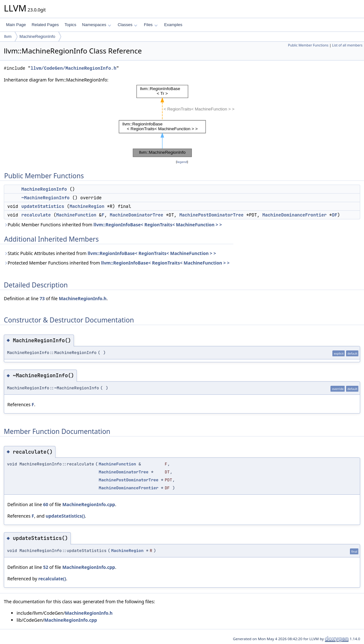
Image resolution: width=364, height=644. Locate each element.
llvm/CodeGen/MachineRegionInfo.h (73, 68)
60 (46, 504)
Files (151, 25)
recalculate (36, 215)
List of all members (347, 45)
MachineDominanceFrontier (295, 215)
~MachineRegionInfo (45, 198)
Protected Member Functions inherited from (117, 263)
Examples (173, 25)
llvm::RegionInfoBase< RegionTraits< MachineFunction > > (158, 225)
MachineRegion (87, 206)
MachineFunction (76, 215)
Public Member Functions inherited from (113, 225)
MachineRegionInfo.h (83, 298)
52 (46, 567)
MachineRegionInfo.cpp (89, 504)
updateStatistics (43, 206)
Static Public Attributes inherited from (110, 253)
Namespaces (96, 25)
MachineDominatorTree (136, 215)
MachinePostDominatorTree (212, 215)
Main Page (16, 25)
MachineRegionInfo (37, 36)
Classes (127, 25)
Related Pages (45, 25)
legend (182, 162)
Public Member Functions (308, 45)
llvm (8, 36)
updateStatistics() (65, 516)
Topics (70, 25)
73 (42, 298)
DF (335, 215)
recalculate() (52, 579)
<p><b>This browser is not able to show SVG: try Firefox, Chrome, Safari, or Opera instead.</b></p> (182, 121)
